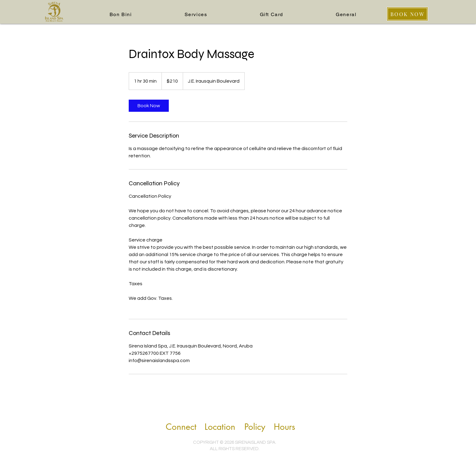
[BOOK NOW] (407, 14)
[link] (149, 106)
